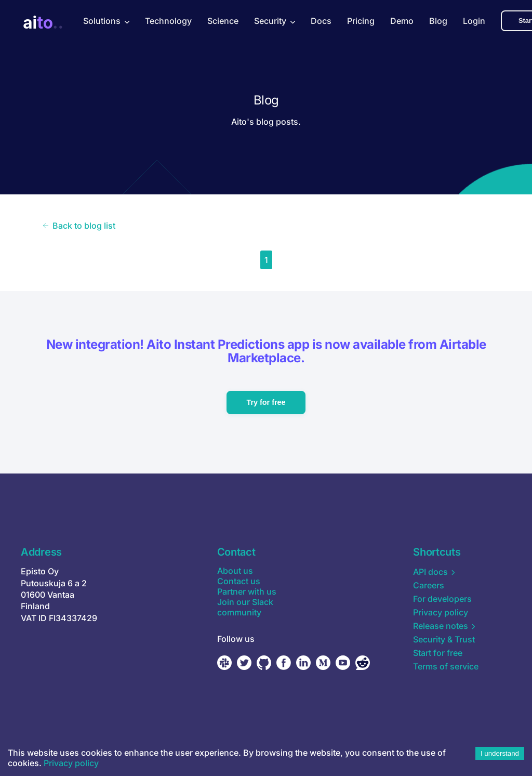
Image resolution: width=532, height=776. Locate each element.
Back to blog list (78, 226)
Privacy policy (71, 763)
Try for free (266, 402)
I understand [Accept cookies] (500, 753)
